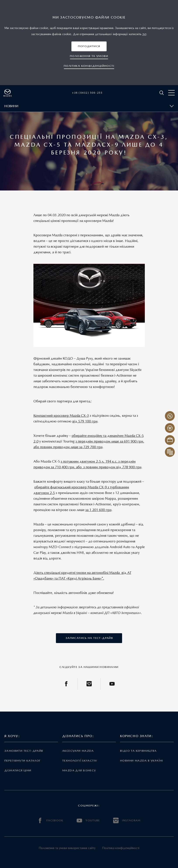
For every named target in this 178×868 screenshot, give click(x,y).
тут (144, 34)
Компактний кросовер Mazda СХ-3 (61, 416)
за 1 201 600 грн (98, 510)
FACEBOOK (50, 821)
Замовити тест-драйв (24, 751)
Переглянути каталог (22, 761)
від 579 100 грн (85, 421)
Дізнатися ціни (18, 770)
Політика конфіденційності (121, 848)
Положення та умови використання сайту (67, 848)
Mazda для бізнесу (79, 770)
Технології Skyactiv (80, 761)
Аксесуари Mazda (78, 751)
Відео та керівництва (138, 751)
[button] (89, 46)
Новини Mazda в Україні (142, 761)
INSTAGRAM (127, 821)
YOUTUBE (88, 821)
